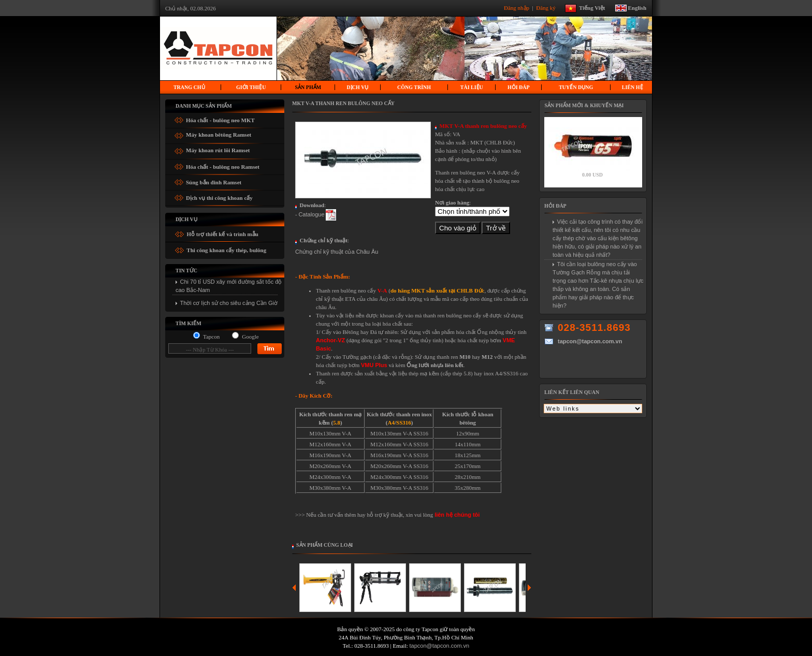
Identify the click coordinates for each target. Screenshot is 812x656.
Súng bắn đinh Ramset (214, 180)
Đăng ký (546, 7)
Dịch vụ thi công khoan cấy (219, 196)
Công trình (414, 87)
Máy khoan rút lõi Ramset (218, 149)
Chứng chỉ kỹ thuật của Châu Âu (337, 252)
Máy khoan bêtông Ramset (219, 133)
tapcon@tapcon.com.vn (440, 646)
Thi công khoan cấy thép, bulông (226, 250)
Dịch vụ (358, 87)
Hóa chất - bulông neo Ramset (223, 165)
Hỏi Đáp (519, 87)
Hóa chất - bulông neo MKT (220, 118)
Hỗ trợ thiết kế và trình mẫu (222, 234)
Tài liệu (472, 87)
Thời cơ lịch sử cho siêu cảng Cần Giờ (229, 303)
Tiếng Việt (596, 7)
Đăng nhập (517, 7)
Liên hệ (633, 87)
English (637, 7)
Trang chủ (189, 87)
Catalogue (311, 214)
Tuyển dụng (576, 87)
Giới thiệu (251, 87)
